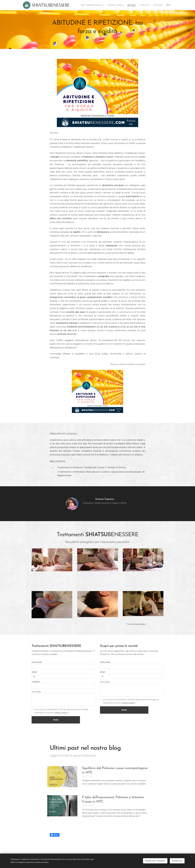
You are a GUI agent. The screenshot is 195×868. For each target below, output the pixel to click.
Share (55, 835)
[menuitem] (97, 5)
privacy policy (61, 713)
